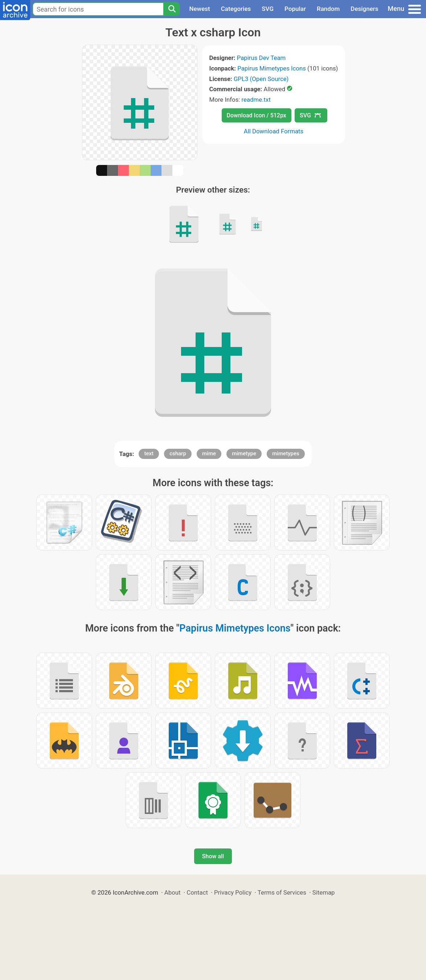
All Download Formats (274, 131)
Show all (213, 856)
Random (328, 9)
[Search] (172, 9)
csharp (178, 453)
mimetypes (286, 453)
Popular (295, 9)
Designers (364, 9)
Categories (236, 9)
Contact (197, 892)
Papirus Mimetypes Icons (272, 68)
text (149, 453)
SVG (268, 9)
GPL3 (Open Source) (261, 79)
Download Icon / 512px (257, 115)
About (173, 892)
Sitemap (324, 892)
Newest (199, 9)
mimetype (244, 453)
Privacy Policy (233, 892)
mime (209, 453)
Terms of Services (282, 892)
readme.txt (256, 100)
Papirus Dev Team (261, 58)
